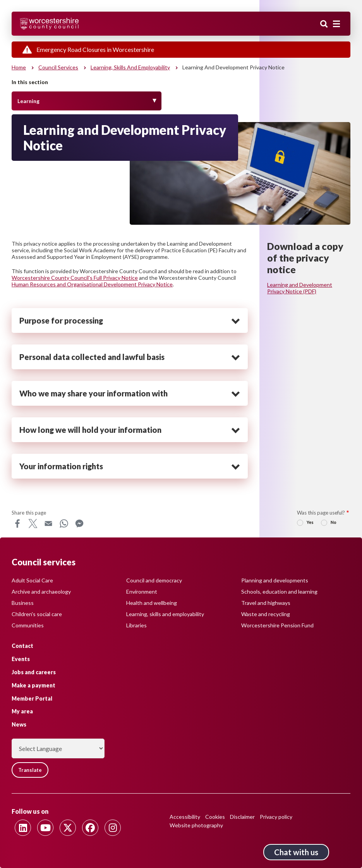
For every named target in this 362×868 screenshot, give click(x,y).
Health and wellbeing (152, 603)
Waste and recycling (266, 614)
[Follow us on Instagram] (113, 828)
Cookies (215, 817)
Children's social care (37, 614)
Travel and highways (266, 603)
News (19, 724)
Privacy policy (276, 817)
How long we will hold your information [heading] (90, 430)
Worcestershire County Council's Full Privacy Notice (75, 278)
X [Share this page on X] (33, 524)
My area (22, 711)
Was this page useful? (321, 513)
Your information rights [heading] (61, 466)
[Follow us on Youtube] (45, 828)
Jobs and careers (34, 672)
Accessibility (185, 817)
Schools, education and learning (279, 592)
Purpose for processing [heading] (61, 320)
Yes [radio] (310, 522)
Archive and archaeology (41, 592)
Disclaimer (242, 817)
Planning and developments (275, 580)
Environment (142, 592)
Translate (30, 770)
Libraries (136, 625)
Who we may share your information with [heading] (94, 393)
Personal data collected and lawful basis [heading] (92, 357)
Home (19, 67)
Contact (22, 646)
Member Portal (32, 698)
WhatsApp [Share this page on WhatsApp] (64, 524)
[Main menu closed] (336, 24)
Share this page (29, 513)
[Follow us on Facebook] (90, 828)
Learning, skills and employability (130, 67)
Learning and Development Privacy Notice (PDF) (300, 288)
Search (324, 24)
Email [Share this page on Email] (48, 524)
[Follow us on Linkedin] (23, 828)
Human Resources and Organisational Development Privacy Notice (92, 284)
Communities (28, 625)
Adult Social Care (32, 580)
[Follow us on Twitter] (68, 828)
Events (21, 659)
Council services (58, 67)
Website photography (196, 825)
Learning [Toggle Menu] (28, 101)
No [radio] (334, 522)
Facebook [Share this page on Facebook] (17, 524)
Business (23, 603)
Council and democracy (154, 580)
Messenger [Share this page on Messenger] (79, 524)
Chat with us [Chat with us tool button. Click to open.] (296, 852)
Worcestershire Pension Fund (277, 625)
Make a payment (33, 685)
